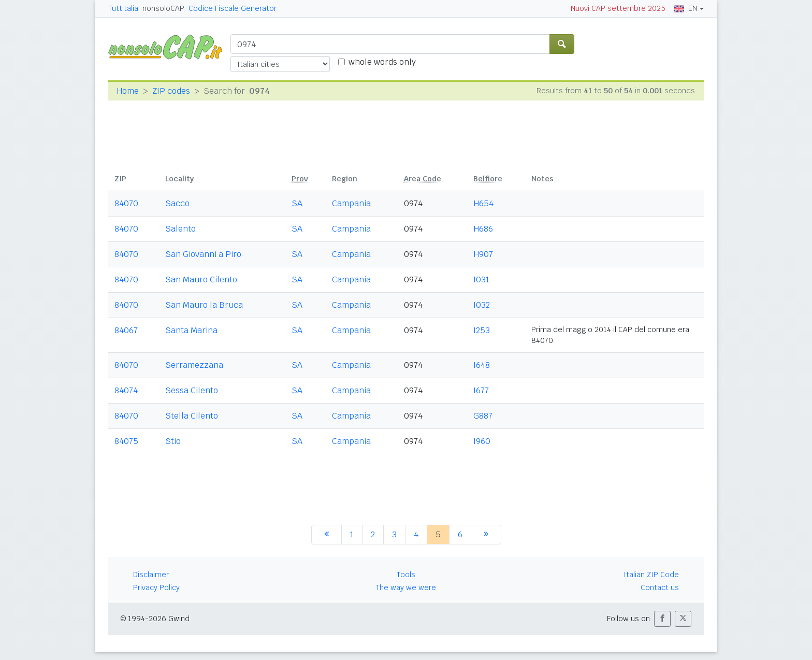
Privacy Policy (156, 587)
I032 (482, 305)
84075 (126, 441)
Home (128, 91)
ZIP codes (171, 91)
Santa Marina (191, 330)
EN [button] (685, 8)
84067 (126, 330)
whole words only (382, 62)
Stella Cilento (192, 416)
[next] (486, 535)
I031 (481, 279)
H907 (483, 254)
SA (297, 203)
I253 (482, 330)
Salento (180, 229)
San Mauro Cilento (201, 279)
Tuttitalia (123, 8)
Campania (351, 203)
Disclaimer (151, 575)
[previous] (327, 535)
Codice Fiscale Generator (233, 8)
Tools (406, 575)
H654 (483, 203)
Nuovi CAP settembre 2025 (618, 8)
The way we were (406, 587)
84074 (126, 390)
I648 (482, 365)
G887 (483, 416)
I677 (481, 390)
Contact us (660, 587)
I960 (482, 441)
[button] (662, 619)
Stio (173, 441)
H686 (483, 229)
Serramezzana (194, 365)
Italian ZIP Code (651, 575)
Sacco (177, 203)
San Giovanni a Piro (203, 254)
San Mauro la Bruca (204, 305)
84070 (126, 203)
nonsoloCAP (163, 8)
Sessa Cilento (192, 390)
